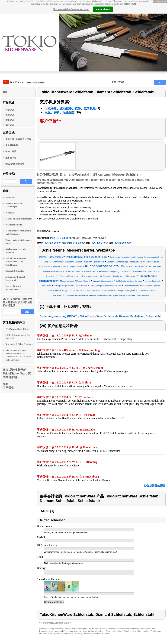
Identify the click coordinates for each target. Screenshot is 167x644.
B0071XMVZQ (99, 238)
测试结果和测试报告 (15, 164)
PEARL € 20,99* (60, 238)
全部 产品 (10, 120)
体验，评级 (11, 151)
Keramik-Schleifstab (15, 271)
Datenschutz (130, 4)
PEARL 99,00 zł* (122, 243)
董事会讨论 (11, 158)
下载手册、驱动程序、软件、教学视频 (70, 108)
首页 (114, 82)
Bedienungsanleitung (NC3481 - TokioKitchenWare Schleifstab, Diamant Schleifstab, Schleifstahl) (100, 316)
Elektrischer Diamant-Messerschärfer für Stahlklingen (16, 262)
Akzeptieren (103, 9)
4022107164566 (84, 238)
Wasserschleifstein (14, 225)
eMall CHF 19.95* (76, 243)
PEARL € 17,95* (99, 243)
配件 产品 (10, 125)
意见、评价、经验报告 (60, 112)
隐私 (6, 384)
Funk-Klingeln (18, 329)
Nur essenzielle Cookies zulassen (71, 9)
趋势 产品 (10, 110)
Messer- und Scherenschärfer (19, 219)
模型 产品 (10, 115)
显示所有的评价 (156, 485)
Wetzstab (10, 197)
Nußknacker (20, 344)
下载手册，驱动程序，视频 (18, 139)
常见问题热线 (12, 145)
